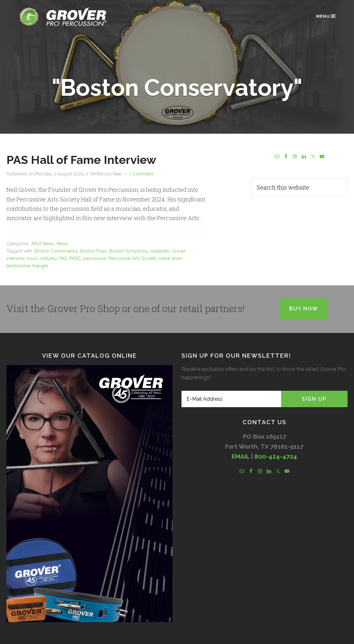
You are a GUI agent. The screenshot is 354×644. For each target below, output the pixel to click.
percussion (95, 258)
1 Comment (141, 174)
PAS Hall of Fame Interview (81, 160)
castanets (160, 251)
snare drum (171, 258)
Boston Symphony (128, 251)
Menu (326, 16)
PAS (63, 258)
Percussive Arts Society (133, 258)
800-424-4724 (276, 456)
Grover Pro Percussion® (74, 17)
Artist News (43, 244)
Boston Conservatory (56, 251)
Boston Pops (94, 251)
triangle (40, 266)
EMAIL (240, 456)
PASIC (75, 258)
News (62, 244)
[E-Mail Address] (231, 399)
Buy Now (304, 309)
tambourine (18, 266)
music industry (42, 258)
